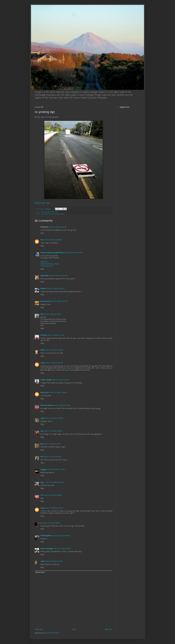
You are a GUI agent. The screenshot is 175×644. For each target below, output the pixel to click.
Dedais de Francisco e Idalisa (50, 264)
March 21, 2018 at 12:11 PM (59, 301)
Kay (42, 457)
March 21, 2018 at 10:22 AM (58, 276)
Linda (42, 562)
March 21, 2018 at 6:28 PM (53, 431)
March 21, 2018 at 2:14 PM (56, 335)
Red (42, 444)
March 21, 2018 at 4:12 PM (62, 406)
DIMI (42, 314)
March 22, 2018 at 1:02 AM (52, 457)
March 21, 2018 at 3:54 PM (58, 393)
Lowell (43, 363)
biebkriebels (45, 276)
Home (74, 630)
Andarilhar (44, 262)
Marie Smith (45, 393)
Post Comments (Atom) (51, 633)
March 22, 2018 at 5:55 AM (54, 508)
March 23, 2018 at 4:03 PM (62, 549)
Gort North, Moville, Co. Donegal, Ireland (53, 214)
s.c (41, 523)
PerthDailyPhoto (46, 536)
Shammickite (45, 301)
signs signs (51, 212)
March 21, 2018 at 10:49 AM (56, 289)
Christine (44, 335)
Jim (42, 495)
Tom (42, 240)
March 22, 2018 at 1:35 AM (56, 470)
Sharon (43, 350)
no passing (43, 212)
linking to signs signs (42, 203)
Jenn (42, 431)
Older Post (108, 630)
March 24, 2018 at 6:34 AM (54, 562)
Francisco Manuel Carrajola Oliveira (52, 253)
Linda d (43, 418)
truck (57, 212)
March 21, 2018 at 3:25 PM (54, 363)
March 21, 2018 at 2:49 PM (55, 350)
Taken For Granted (47, 406)
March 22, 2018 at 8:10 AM (52, 523)
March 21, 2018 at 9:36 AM (58, 227)
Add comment (40, 572)
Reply (42, 233)
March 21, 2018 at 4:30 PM (55, 418)
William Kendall (46, 380)
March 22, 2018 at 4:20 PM (61, 536)
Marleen (43, 289)
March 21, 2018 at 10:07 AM (73, 253)
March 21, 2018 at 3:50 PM (60, 380)
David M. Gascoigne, (47, 549)
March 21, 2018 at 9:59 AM (53, 240)
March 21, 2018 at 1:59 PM (53, 314)
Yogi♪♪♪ (43, 483)
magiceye (44, 470)
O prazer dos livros (47, 266)
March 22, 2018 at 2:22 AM (55, 483)
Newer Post (39, 630)
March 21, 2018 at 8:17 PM (52, 444)
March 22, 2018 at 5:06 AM (53, 495)
